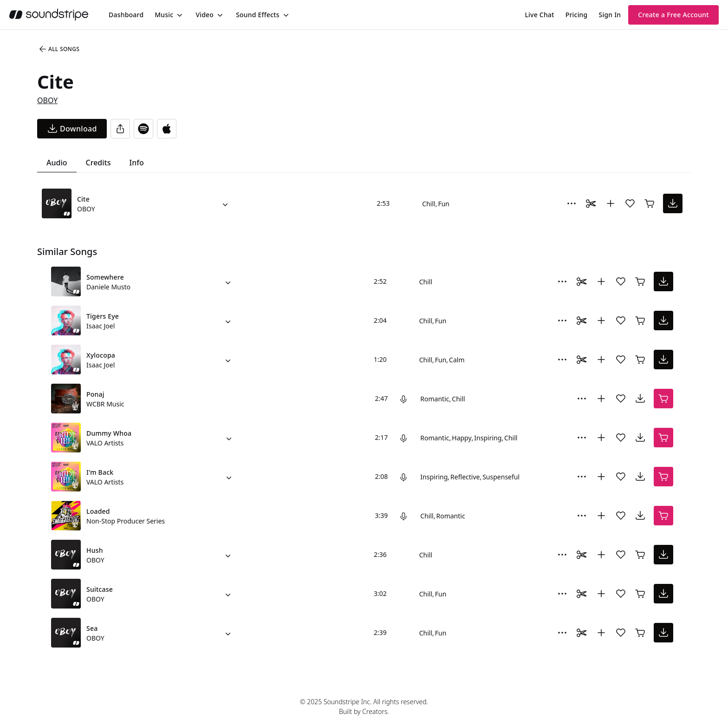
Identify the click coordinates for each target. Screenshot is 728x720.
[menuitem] (126, 15)
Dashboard (126, 15)
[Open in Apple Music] (167, 129)
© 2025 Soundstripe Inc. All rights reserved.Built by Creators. (364, 707)
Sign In (610, 15)
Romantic (435, 399)
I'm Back (100, 472)
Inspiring (488, 438)
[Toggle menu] (179, 15)
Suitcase (100, 589)
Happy (461, 438)
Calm (457, 360)
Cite (83, 199)
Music (164, 15)
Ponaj (95, 394)
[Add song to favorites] (630, 203)
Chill (429, 204)
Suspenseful (501, 477)
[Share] (120, 129)
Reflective (465, 477)
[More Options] (572, 203)
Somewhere (105, 277)
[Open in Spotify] (143, 129)
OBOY (47, 100)
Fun (444, 204)
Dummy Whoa (109, 433)
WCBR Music (105, 404)
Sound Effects (258, 15)
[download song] (72, 129)
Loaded (98, 511)
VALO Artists (105, 443)
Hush (95, 550)
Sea (92, 628)
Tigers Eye (103, 316)
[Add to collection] (611, 203)
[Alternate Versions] (225, 203)
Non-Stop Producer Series (126, 521)
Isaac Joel (101, 326)
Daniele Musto (108, 287)
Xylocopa (101, 355)
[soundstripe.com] (49, 15)
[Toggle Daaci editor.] (591, 203)
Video (205, 15)
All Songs (59, 49)
